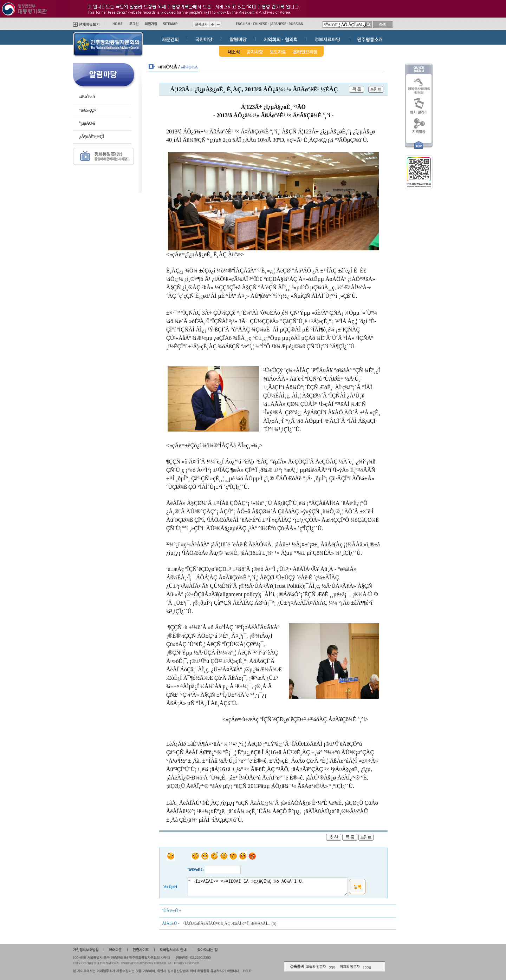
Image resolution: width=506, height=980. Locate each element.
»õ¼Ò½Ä (87, 97)
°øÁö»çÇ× (88, 110)
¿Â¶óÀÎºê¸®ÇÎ (91, 136)
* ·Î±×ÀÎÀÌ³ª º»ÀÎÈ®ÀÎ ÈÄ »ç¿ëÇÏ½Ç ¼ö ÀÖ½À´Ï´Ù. (268, 887)
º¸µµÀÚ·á (87, 123)
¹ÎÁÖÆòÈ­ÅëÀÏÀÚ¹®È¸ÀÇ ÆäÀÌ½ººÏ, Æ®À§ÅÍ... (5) (229, 923)
